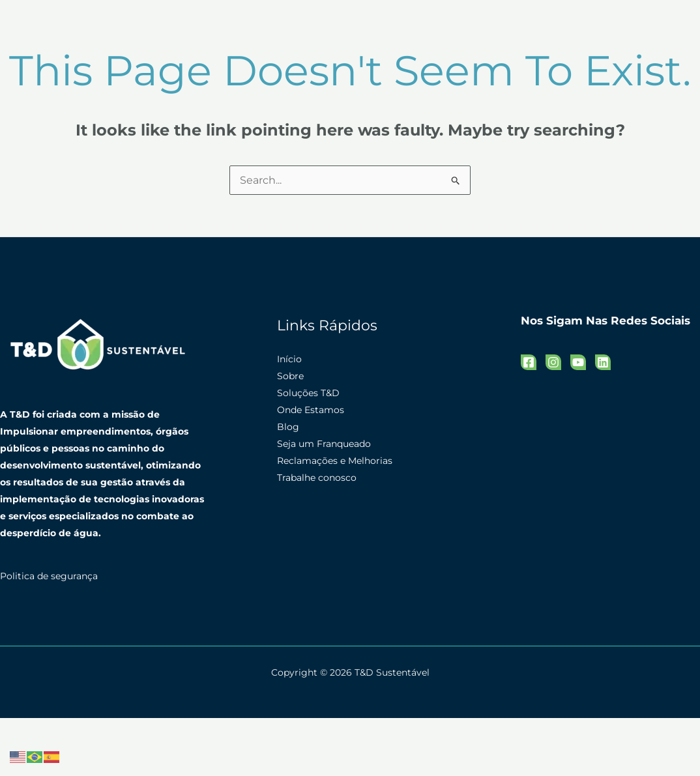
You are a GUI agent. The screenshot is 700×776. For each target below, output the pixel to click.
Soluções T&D (308, 393)
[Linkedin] (603, 362)
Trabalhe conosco (317, 478)
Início (289, 359)
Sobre (290, 376)
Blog (288, 427)
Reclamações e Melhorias (335, 461)
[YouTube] (578, 362)
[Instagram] (553, 362)
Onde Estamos (311, 410)
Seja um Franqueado (324, 444)
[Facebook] (529, 362)
